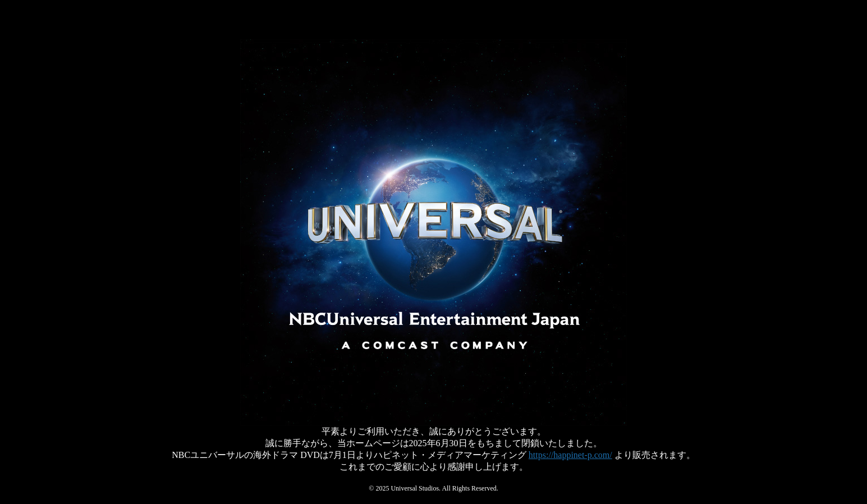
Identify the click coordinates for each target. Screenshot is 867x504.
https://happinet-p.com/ (570, 455)
